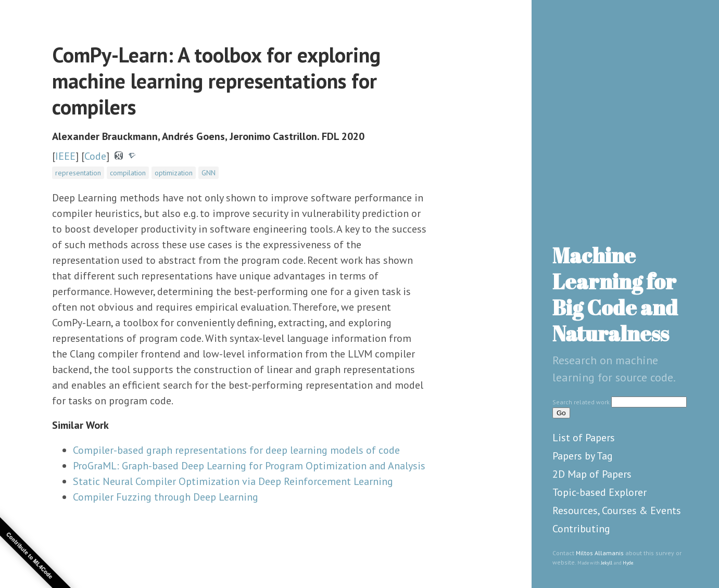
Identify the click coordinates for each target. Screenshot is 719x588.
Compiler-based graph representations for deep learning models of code (236, 450)
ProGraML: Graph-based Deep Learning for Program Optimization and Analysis (249, 466)
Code (95, 156)
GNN (209, 173)
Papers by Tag (583, 456)
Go (561, 413)
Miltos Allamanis (600, 553)
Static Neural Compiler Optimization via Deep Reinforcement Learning (233, 481)
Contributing (581, 529)
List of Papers (584, 438)
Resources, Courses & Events (617, 510)
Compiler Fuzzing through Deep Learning (166, 497)
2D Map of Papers (592, 474)
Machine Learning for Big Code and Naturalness (615, 295)
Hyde (628, 563)
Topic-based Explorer (600, 492)
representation (78, 173)
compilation (128, 173)
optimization (174, 173)
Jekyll (607, 563)
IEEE (65, 156)
